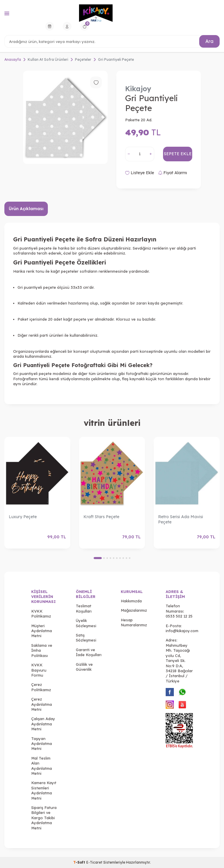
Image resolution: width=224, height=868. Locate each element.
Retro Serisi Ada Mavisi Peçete (181, 519)
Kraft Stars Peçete (101, 517)
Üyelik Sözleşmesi (86, 623)
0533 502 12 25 (179, 616)
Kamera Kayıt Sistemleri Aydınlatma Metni (44, 790)
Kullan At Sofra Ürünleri (48, 59)
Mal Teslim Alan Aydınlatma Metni (42, 766)
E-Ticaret (94, 862)
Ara (209, 41)
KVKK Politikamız (41, 614)
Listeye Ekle (140, 173)
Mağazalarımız (134, 610)
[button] (98, 558)
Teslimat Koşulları (84, 608)
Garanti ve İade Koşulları (89, 652)
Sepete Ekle (178, 154)
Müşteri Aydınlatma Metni (42, 631)
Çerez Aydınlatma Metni (42, 704)
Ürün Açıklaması (26, 209)
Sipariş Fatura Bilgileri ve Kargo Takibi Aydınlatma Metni (44, 818)
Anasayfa (13, 59)
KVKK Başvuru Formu (39, 670)
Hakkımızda (131, 601)
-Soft (80, 862)
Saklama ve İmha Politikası (42, 650)
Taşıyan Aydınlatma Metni (42, 744)
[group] (65, 117)
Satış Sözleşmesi (86, 638)
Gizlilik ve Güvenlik (84, 667)
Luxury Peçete (23, 517)
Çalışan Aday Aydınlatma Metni (43, 724)
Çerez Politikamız (41, 687)
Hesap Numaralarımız (134, 622)
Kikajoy (138, 89)
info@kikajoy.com (182, 631)
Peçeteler (83, 59)
